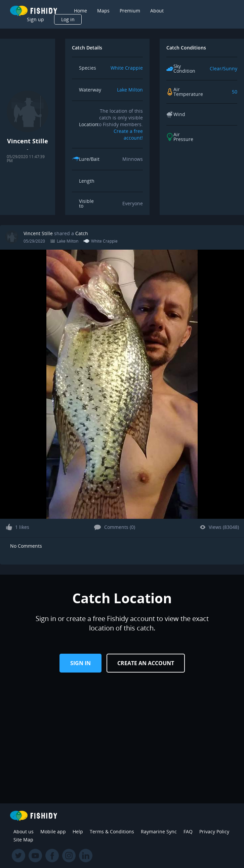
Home (80, 11)
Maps (103, 11)
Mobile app (53, 831)
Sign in (80, 663)
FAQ (188, 831)
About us (24, 831)
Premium (130, 11)
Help (78, 831)
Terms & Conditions (112, 831)
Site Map (23, 840)
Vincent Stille (38, 233)
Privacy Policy (214, 831)
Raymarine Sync (159, 831)
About (157, 11)
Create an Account (146, 663)
